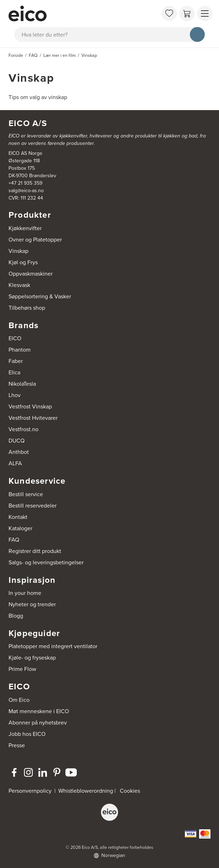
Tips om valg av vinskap (38, 97)
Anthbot (19, 452)
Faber (16, 361)
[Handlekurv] (187, 13)
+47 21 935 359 (25, 183)
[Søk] (197, 34)
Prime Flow (22, 669)
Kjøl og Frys (23, 262)
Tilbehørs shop (27, 308)
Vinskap (18, 251)
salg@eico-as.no (26, 191)
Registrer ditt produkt (35, 551)
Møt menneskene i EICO (39, 711)
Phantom (20, 350)
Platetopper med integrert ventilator (53, 646)
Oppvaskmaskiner (31, 274)
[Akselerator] (83, 13)
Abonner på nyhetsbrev (38, 723)
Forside (16, 55)
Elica (14, 372)
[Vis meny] (205, 13)
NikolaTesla (22, 384)
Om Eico (19, 700)
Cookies (130, 791)
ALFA (15, 463)
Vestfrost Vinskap (30, 406)
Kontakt (18, 517)
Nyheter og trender (32, 604)
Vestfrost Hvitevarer (33, 418)
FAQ (14, 540)
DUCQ (17, 441)
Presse (17, 745)
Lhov (15, 395)
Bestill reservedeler (33, 506)
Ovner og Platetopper (35, 240)
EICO (15, 338)
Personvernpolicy (31, 791)
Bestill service (26, 494)
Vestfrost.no (23, 429)
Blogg (16, 616)
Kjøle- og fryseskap (32, 658)
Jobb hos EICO (27, 734)
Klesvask (19, 285)
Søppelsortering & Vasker (40, 296)
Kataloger (20, 528)
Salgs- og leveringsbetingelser (46, 562)
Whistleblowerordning (86, 791)
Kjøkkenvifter (25, 228)
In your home (25, 593)
